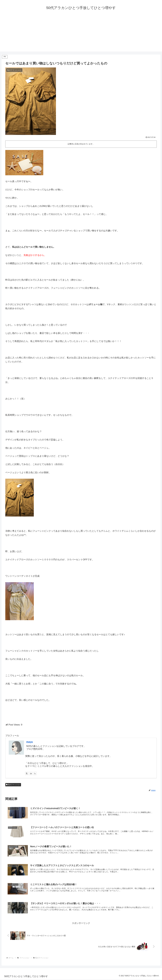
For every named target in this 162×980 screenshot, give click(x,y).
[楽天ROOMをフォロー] (27, 773)
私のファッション (13, 785)
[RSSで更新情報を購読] (35, 773)
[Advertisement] (81, 34)
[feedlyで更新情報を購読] (31, 773)
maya (30, 742)
